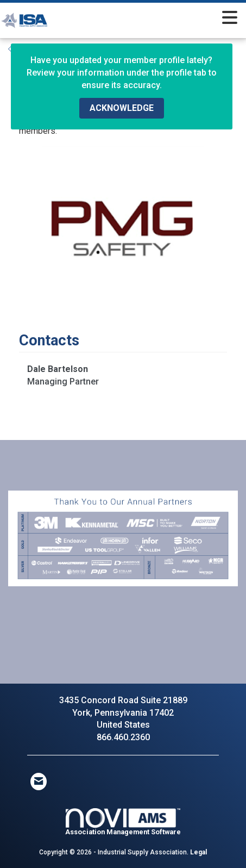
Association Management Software (123, 822)
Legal (198, 852)
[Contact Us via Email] (39, 782)
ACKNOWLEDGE (122, 108)
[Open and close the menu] (156, 18)
